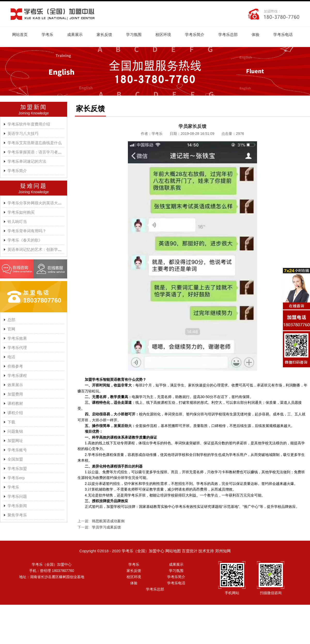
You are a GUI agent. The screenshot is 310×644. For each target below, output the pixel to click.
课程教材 (15, 403)
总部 (11, 320)
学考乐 (47, 34)
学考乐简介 (195, 34)
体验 (255, 34)
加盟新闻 (34, 107)
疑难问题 (34, 186)
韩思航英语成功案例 (108, 521)
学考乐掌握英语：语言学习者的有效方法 (42, 152)
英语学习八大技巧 (23, 133)
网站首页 (20, 34)
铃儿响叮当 (17, 222)
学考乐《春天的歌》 (25, 240)
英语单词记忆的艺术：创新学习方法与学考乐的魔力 (52, 249)
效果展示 (15, 385)
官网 (11, 329)
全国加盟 (15, 459)
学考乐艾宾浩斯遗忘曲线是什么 (35, 143)
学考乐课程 (17, 375)
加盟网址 (15, 441)
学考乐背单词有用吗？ (27, 231)
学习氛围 (134, 34)
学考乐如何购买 (21, 212)
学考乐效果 (17, 338)
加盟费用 (15, 394)
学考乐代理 (17, 348)
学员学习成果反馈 (106, 527)
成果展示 (75, 34)
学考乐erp (16, 478)
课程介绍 (15, 413)
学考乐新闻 (17, 506)
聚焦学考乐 (17, 515)
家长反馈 (104, 34)
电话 (11, 357)
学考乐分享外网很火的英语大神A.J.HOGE (44, 203)
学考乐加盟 (17, 468)
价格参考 (15, 366)
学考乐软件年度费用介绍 (29, 124)
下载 (11, 422)
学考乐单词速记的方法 (27, 161)
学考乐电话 (283, 34)
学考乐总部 (228, 34)
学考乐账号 (17, 450)
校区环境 (163, 34)
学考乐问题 (17, 496)
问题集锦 (15, 431)
